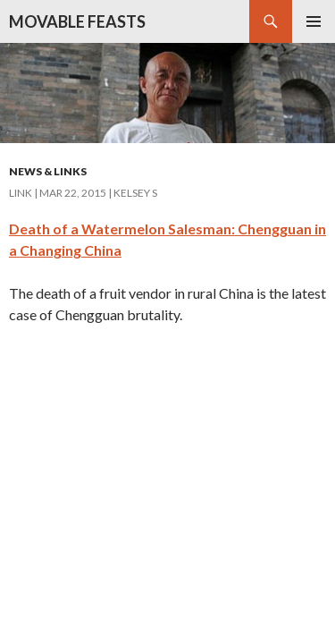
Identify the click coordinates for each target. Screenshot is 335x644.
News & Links (48, 171)
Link (21, 193)
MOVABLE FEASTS (77, 21)
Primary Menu (314, 21)
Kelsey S (135, 193)
